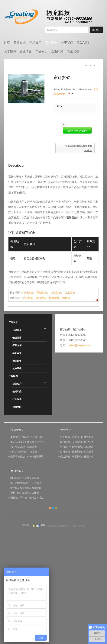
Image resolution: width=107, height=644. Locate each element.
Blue (53, 508)
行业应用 (17, 399)
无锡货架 (42, 293)
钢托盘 (33, 498)
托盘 (41, 498)
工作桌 (35, 493)
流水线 (14, 488)
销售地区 (17, 407)
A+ (86, 65)
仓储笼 (26, 478)
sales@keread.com (80, 345)
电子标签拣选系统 (20, 483)
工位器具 (37, 483)
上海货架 (56, 293)
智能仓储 (17, 345)
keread (49, 17)
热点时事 (89, 452)
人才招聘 (10, 51)
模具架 (27, 437)
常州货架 (28, 293)
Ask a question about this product (78, 148)
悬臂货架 (28, 298)
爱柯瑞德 (65, 442)
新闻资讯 (20, 43)
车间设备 (17, 353)
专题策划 (77, 442)
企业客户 (17, 384)
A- (95, 65)
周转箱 (66, 298)
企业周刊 (77, 437)
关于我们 (67, 43)
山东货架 (70, 293)
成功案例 (65, 457)
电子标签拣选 (18, 457)
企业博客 (26, 51)
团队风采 (89, 447)
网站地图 (26, 525)
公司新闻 (65, 452)
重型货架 (15, 437)
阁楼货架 (41, 298)
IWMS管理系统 (35, 457)
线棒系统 (17, 369)
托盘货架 (32, 447)
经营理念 (77, 447)
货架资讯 (73, 51)
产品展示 (35, 43)
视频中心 (89, 457)
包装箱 (35, 478)
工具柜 (26, 493)
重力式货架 (16, 442)
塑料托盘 (15, 493)
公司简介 (65, 447)
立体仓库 (37, 437)
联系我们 (83, 43)
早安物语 (65, 437)
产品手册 (41, 51)
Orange (50, 508)
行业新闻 (77, 452)
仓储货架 (17, 330)
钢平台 (40, 442)
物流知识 (89, 437)
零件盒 (23, 498)
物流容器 (17, 338)
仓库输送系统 (18, 447)
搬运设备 (17, 361)
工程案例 (51, 43)
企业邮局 (57, 51)
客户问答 (89, 442)
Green (56, 508)
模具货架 (54, 298)
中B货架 (32, 452)
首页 (7, 43)
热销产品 (17, 391)
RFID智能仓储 (18, 452)
